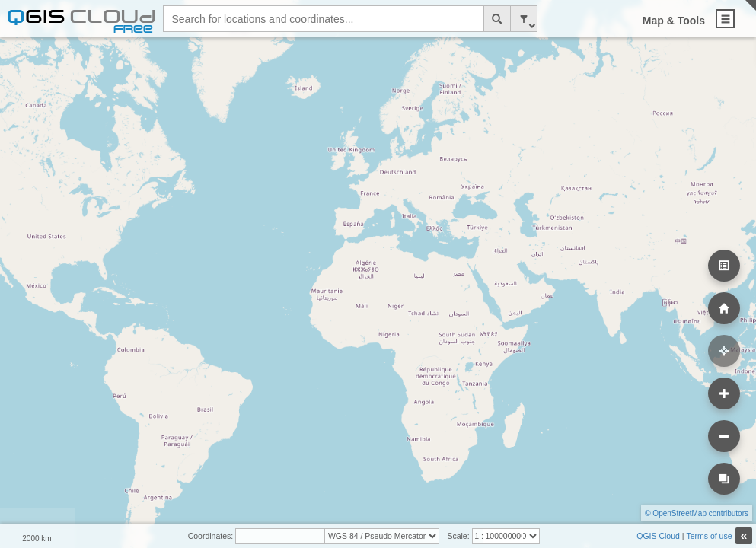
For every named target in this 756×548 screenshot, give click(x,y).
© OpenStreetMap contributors (697, 513)
